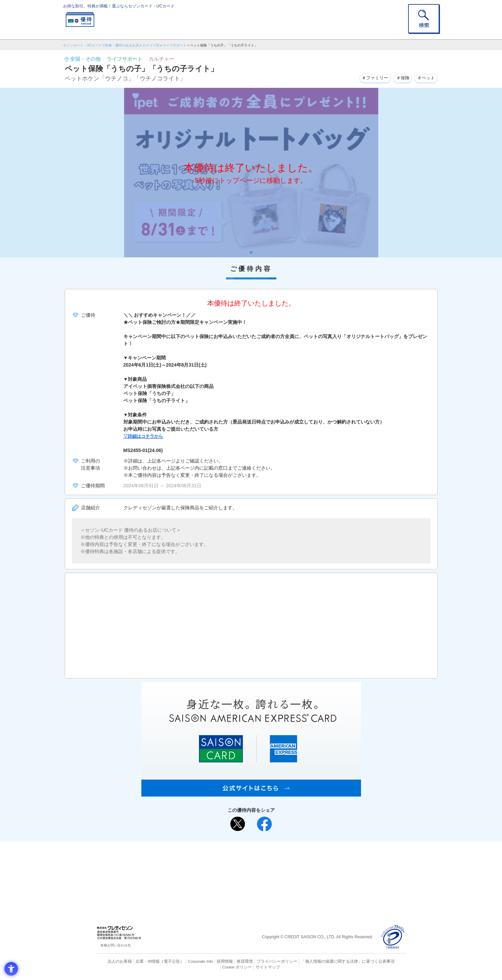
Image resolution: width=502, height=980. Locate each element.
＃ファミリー (369, 78)
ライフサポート (175, 45)
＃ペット (425, 78)
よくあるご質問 (278, 858)
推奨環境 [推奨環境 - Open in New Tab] (230, 961)
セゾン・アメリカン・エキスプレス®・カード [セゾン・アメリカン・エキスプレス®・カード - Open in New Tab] (247, 880)
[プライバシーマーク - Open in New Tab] (393, 937)
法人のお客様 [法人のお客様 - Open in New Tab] (114, 961)
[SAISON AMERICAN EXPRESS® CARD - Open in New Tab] (251, 793)
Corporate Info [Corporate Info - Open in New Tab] (189, 961)
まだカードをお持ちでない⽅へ (248, 848)
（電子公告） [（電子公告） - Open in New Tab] (162, 961)
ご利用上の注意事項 (223, 858)
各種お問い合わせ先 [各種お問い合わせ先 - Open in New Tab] (116, 945)
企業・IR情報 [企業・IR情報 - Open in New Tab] (140, 961)
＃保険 (400, 78)
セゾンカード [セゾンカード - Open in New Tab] (224, 869)
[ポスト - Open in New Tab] (238, 824)
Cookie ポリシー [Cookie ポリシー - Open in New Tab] (386, 961)
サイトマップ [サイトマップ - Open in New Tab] (251, 967)
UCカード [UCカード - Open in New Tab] (275, 869)
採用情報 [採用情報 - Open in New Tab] (212, 961)
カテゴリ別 (151, 45)
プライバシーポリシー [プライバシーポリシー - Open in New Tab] (260, 961)
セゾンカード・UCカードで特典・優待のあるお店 (101, 45)
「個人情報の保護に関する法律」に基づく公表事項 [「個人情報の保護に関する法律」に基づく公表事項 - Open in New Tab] (326, 961)
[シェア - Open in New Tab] (264, 824)
